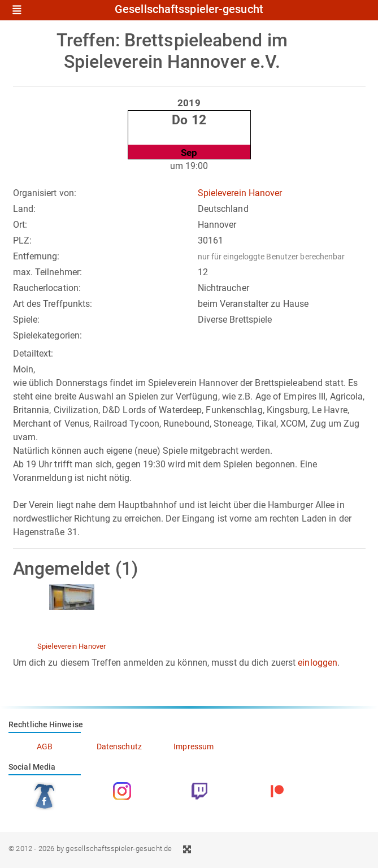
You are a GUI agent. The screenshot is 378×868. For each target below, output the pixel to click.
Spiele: (27, 320)
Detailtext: (33, 353)
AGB (45, 747)
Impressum (194, 747)
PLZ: (22, 240)
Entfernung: (36, 256)
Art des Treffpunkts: (53, 304)
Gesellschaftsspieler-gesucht (189, 10)
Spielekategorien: (48, 335)
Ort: (20, 225)
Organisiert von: (45, 193)
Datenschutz (119, 747)
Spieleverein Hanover (240, 193)
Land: (25, 209)
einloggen (318, 663)
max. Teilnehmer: (48, 272)
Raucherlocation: (47, 288)
